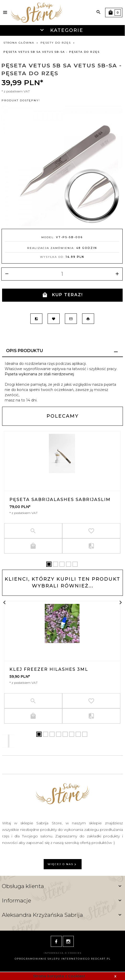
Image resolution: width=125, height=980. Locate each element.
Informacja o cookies (63, 953)
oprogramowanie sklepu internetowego (52, 959)
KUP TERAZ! (62, 295)
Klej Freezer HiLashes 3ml (49, 669)
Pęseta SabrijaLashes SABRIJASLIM (60, 500)
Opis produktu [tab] (24, 351)
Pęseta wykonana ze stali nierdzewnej (39, 374)
